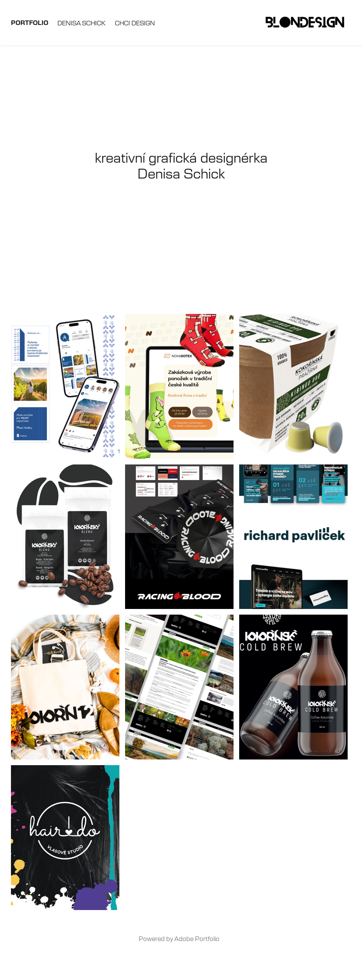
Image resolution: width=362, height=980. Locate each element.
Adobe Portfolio (197, 938)
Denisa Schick (81, 23)
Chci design (135, 23)
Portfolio (30, 23)
